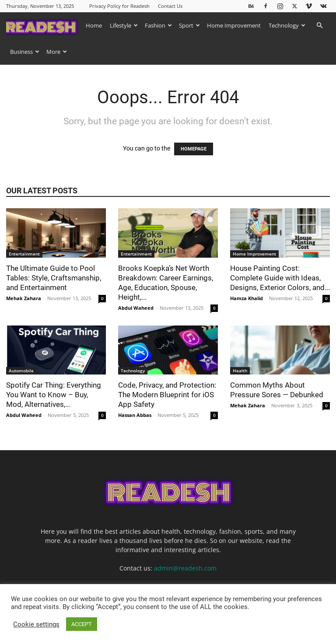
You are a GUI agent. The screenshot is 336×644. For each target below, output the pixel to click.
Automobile (21, 371)
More (57, 52)
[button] (319, 26)
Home (94, 25)
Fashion (158, 25)
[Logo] (44, 25)
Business (25, 52)
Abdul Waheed (136, 308)
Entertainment (24, 254)
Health (240, 371)
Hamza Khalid (247, 298)
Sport (189, 25)
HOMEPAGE (194, 149)
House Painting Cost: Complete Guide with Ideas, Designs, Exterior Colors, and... (280, 278)
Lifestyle (124, 25)
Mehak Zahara (24, 298)
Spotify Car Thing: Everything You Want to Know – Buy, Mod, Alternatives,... (54, 395)
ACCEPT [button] (82, 624)
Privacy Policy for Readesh (119, 6)
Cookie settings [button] (36, 624)
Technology (287, 25)
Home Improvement (234, 25)
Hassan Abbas (135, 415)
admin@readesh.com (185, 568)
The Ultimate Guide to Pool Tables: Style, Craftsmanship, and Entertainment (54, 278)
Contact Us (170, 6)
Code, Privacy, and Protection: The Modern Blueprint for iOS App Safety (167, 395)
